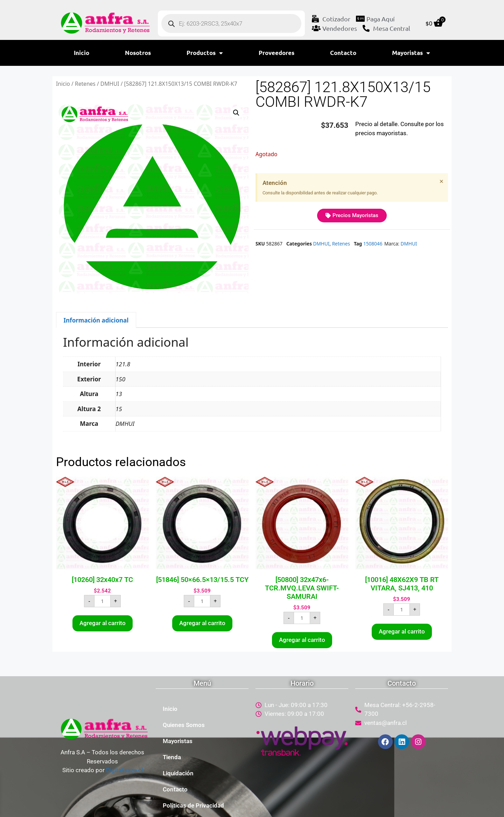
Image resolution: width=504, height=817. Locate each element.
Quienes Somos (184, 725)
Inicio (82, 53)
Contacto (343, 53)
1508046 (373, 244)
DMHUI (110, 84)
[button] (236, 113)
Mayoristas (411, 53)
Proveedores (276, 53)
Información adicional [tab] (96, 320)
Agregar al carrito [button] (103, 623)
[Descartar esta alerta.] (442, 181)
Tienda (172, 757)
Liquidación (178, 773)
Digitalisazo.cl (124, 770)
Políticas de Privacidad (193, 805)
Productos (205, 53)
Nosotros (138, 53)
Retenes (85, 84)
